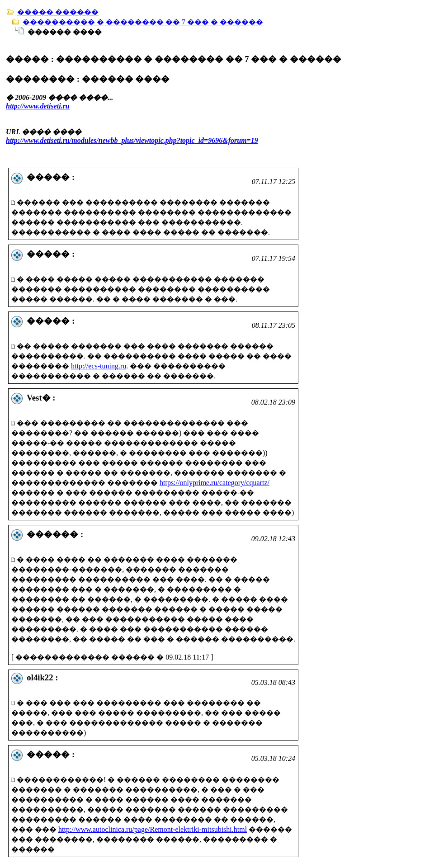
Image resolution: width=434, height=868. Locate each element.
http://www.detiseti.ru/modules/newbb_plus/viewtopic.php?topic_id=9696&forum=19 (132, 140)
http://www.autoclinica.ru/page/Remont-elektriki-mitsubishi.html (153, 829)
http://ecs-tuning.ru (99, 366)
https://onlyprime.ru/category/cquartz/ (215, 483)
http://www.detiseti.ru (38, 106)
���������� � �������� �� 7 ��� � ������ (143, 22)
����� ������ (58, 12)
